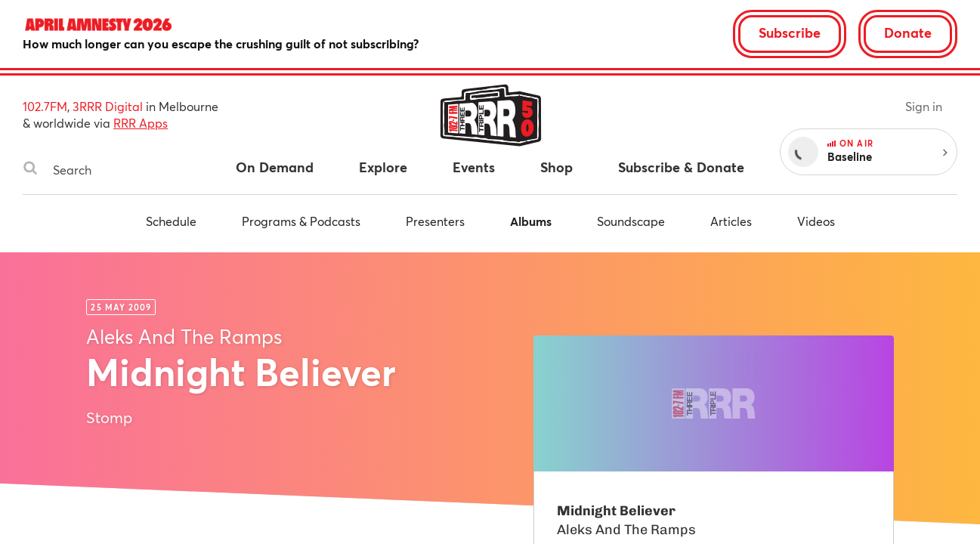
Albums (531, 221)
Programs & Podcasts (301, 221)
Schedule (171, 221)
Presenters (435, 221)
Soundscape (631, 221)
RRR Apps (141, 123)
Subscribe (790, 32)
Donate (908, 32)
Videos (816, 221)
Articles (731, 221)
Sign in (924, 106)
